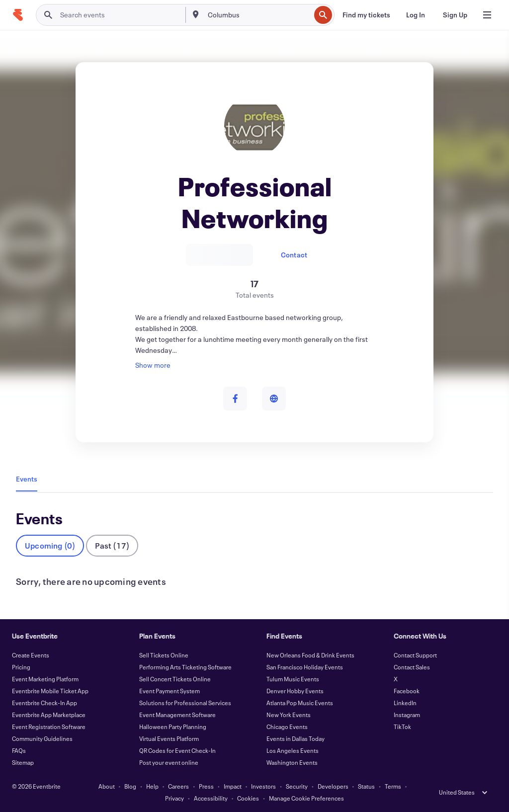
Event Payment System (170, 691)
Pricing (21, 667)
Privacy (174, 798)
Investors (263, 786)
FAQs (19, 750)
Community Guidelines (42, 738)
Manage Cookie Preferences (306, 798)
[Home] (18, 15)
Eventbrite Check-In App (44, 703)
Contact (294, 255)
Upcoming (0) (50, 545)
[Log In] (416, 15)
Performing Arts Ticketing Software (185, 667)
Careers (178, 786)
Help (152, 786)
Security (297, 786)
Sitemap (23, 762)
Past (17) (112, 545)
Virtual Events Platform (169, 738)
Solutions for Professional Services (185, 703)
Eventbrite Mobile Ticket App (50, 691)
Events (27, 479)
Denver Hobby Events (295, 691)
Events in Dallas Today (296, 738)
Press (206, 786)
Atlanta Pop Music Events (300, 703)
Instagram (407, 715)
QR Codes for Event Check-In (177, 750)
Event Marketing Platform (45, 679)
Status (366, 786)
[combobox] (258, 15)
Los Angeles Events (293, 750)
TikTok (402, 727)
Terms (393, 786)
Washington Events (292, 762)
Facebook (407, 691)
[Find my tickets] (366, 15)
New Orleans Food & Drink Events (310, 655)
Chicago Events (287, 727)
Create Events (31, 655)
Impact (233, 786)
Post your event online (169, 762)
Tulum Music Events (293, 679)
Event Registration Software (49, 727)
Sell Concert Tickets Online (175, 679)
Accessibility (211, 798)
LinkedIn (405, 703)
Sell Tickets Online (164, 655)
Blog (130, 786)
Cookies (248, 798)
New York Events (289, 715)
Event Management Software (177, 715)
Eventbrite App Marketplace (49, 715)
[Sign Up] (455, 15)
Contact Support (415, 655)
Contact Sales (412, 667)
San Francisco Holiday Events (305, 667)
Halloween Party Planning (173, 727)
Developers (333, 786)
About (107, 786)
